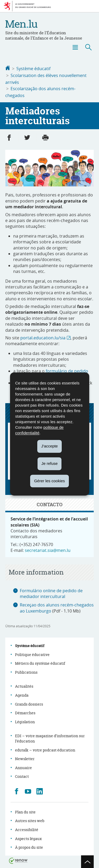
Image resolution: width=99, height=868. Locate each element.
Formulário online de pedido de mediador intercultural (51, 592)
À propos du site (29, 846)
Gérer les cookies (49, 481)
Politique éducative (32, 653)
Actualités (24, 685)
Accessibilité (27, 828)
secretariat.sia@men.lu (48, 549)
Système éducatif (33, 69)
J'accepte (49, 446)
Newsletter (25, 757)
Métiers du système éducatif (40, 662)
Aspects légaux (28, 837)
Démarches (25, 711)
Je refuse (50, 463)
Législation (25, 720)
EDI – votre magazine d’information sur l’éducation (50, 737)
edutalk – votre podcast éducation (45, 748)
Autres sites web (30, 819)
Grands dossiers (29, 703)
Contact (22, 775)
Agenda (22, 694)
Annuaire (23, 766)
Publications (26, 671)
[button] (75, 47)
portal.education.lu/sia (43, 336)
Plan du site (25, 810)
